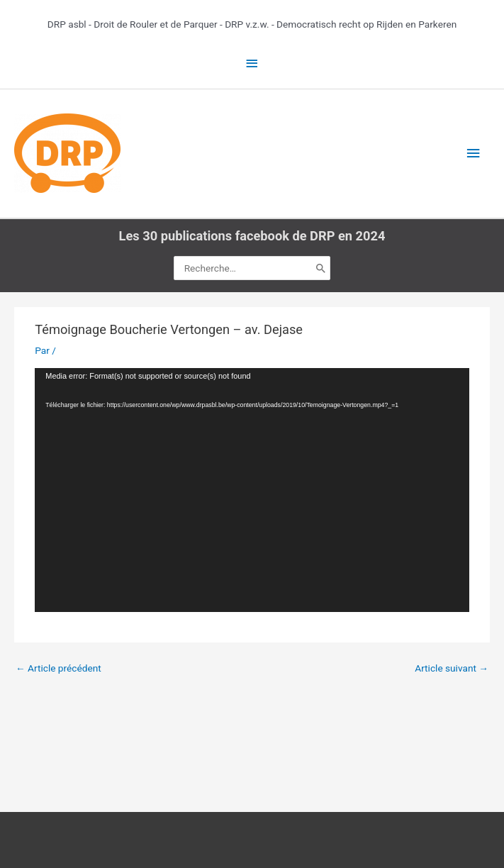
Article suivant (452, 668)
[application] (252, 490)
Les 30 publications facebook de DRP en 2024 (252, 236)
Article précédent (58, 668)
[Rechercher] (321, 268)
